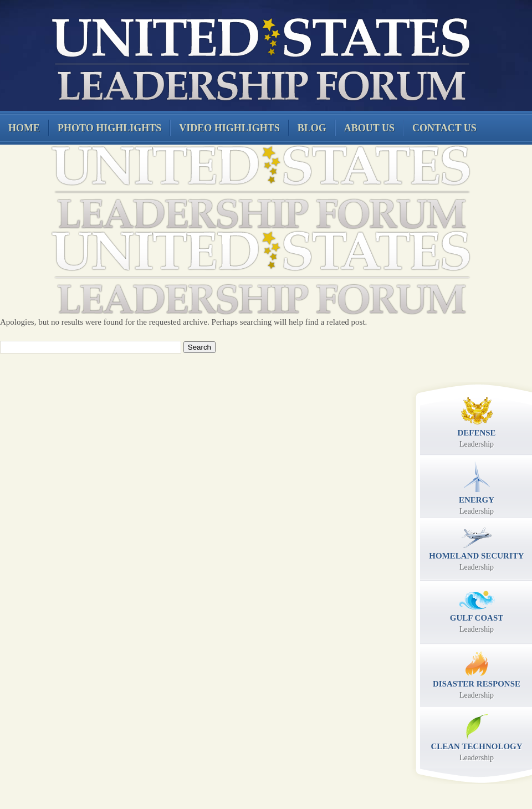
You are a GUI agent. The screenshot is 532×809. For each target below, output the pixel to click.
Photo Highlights (109, 128)
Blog (312, 128)
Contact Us (444, 128)
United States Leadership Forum (259, 58)
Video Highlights (229, 128)
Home (24, 128)
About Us (369, 128)
